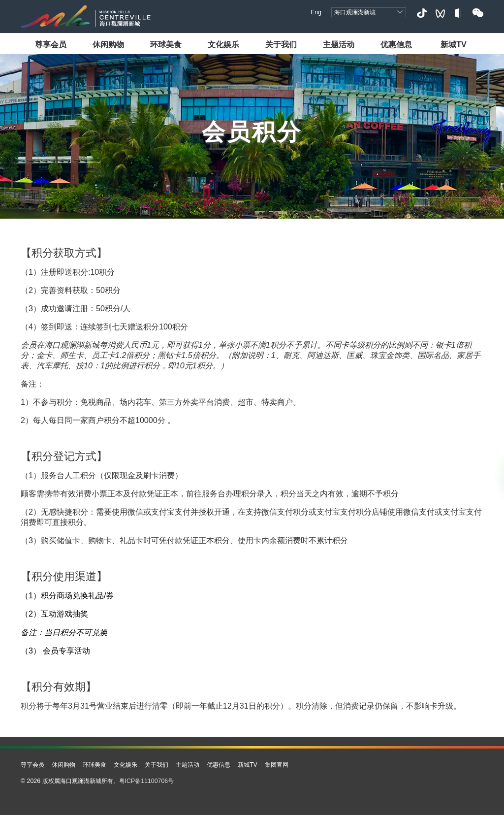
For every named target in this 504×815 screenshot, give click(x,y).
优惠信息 (396, 44)
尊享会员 (51, 44)
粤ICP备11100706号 (147, 781)
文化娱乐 (223, 44)
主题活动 (339, 44)
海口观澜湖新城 (355, 12)
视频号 (440, 13)
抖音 (422, 13)
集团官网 (277, 765)
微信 (478, 13)
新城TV (454, 44)
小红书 (459, 13)
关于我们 (281, 44)
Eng (316, 12)
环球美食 (166, 44)
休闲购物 (108, 44)
